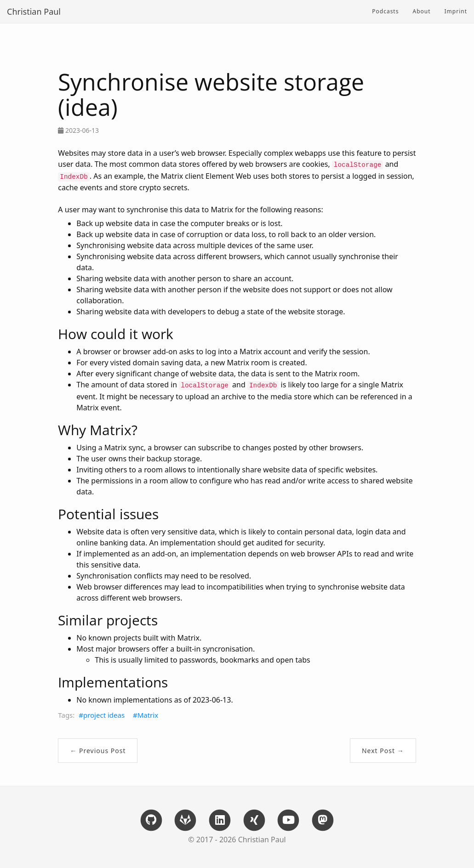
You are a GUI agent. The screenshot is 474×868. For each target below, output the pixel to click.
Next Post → (383, 751)
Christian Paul (34, 11)
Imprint (456, 11)
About (421, 11)
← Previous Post (98, 751)
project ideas (104, 715)
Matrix (148, 715)
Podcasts (385, 11)
